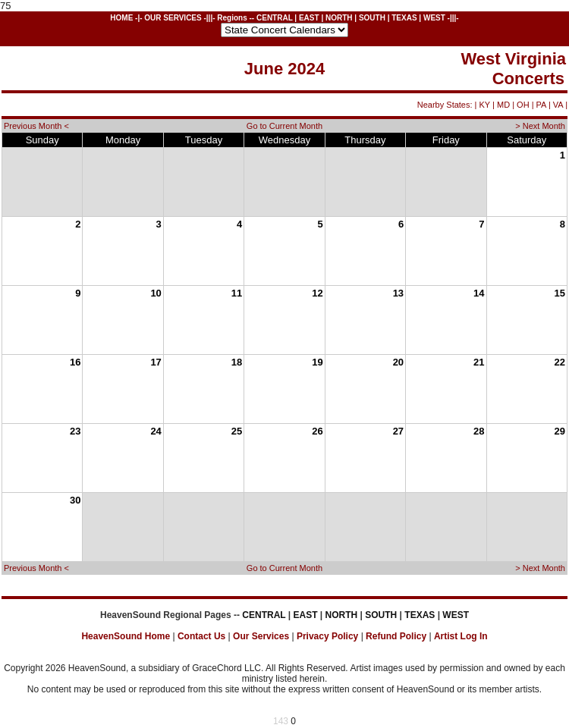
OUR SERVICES (173, 18)
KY (485, 105)
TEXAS (404, 18)
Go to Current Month (284, 126)
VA (558, 105)
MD (503, 105)
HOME (121, 18)
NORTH (339, 18)
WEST (434, 18)
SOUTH (372, 18)
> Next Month (540, 126)
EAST (309, 18)
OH (523, 105)
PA (541, 105)
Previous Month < (36, 126)
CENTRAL (275, 18)
